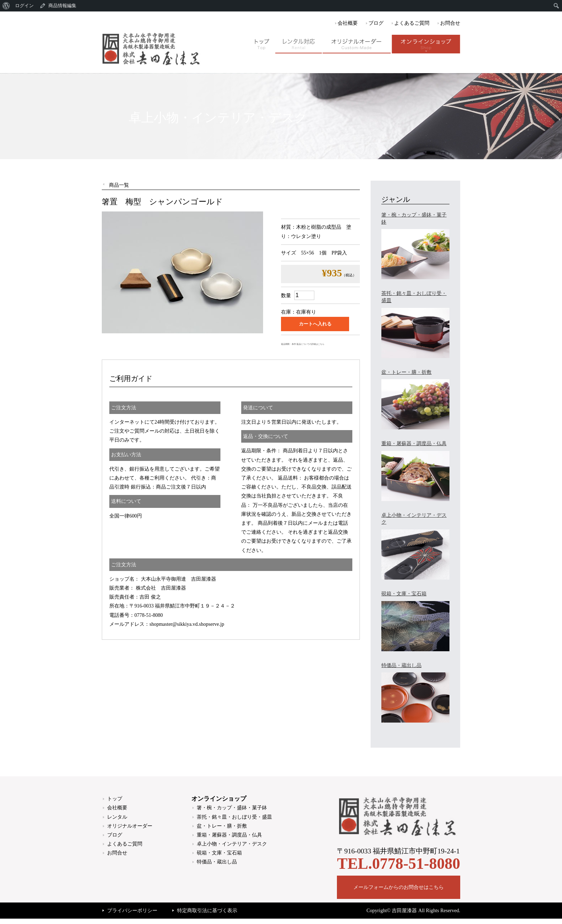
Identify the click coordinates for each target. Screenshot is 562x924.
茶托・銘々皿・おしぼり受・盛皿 (234, 817)
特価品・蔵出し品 (217, 862)
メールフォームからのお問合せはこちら (399, 887)
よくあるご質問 (412, 23)
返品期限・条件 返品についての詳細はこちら (303, 344)
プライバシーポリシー (132, 911)
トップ (115, 799)
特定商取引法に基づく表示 (207, 911)
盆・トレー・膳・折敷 (222, 826)
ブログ (376, 23)
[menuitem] (6, 6)
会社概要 (348, 23)
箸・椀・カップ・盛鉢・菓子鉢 (232, 808)
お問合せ (450, 23)
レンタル (117, 817)
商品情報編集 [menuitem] (62, 6)
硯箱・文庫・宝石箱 (219, 853)
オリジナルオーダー (130, 826)
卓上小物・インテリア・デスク (232, 844)
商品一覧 (119, 185)
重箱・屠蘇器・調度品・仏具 (229, 835)
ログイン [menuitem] (24, 6)
